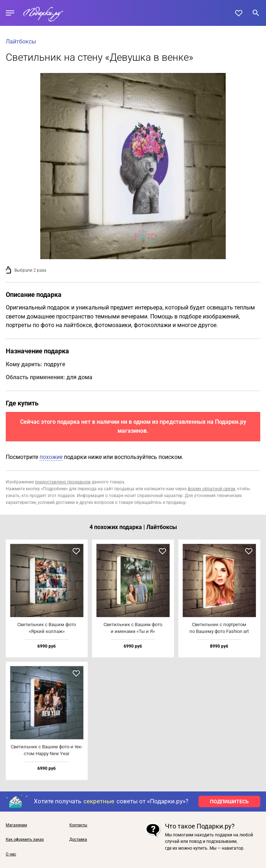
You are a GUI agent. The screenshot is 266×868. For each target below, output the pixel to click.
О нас (11, 854)
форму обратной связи (211, 489)
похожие (51, 457)
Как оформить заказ (25, 840)
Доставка (78, 840)
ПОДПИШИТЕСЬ (229, 802)
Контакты (78, 825)
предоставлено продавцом (63, 482)
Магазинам (16, 825)
